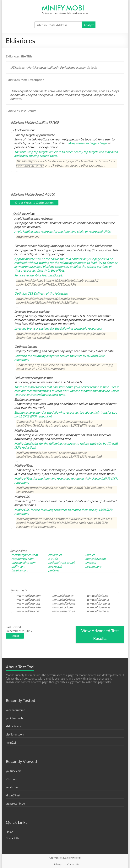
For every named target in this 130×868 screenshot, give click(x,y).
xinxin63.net (13, 795)
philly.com (18, 566)
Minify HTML (23, 478)
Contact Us (12, 838)
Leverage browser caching (32, 328)
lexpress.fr (55, 566)
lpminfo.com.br (15, 718)
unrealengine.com (23, 562)
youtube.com (14, 771)
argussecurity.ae (15, 803)
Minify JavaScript (26, 443)
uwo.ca (90, 555)
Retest (15, 636)
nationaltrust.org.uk (62, 562)
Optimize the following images (35, 356)
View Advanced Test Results (100, 634)
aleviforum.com (15, 734)
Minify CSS (22, 510)
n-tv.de (53, 559)
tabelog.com (20, 570)
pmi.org (53, 570)
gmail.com (12, 787)
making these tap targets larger (86, 143)
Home (9, 832)
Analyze (89, 25)
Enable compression (28, 412)
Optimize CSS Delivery (30, 293)
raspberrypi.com (22, 559)
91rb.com (11, 779)
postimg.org (93, 566)
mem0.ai (11, 743)
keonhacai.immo (15, 710)
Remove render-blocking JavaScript (38, 275)
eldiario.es (55, 555)
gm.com (91, 562)
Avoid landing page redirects (33, 231)
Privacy (58, 864)
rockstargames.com (24, 555)
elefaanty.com (14, 726)
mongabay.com (95, 559)
